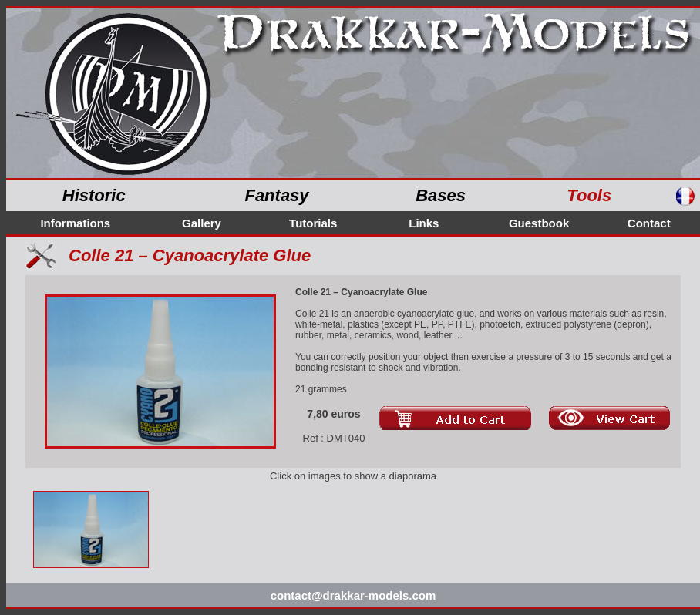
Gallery (202, 223)
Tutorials (313, 223)
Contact (649, 223)
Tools (589, 195)
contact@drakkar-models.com (353, 595)
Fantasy (276, 195)
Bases (441, 195)
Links (424, 223)
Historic (94, 195)
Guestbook (539, 223)
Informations (75, 223)
